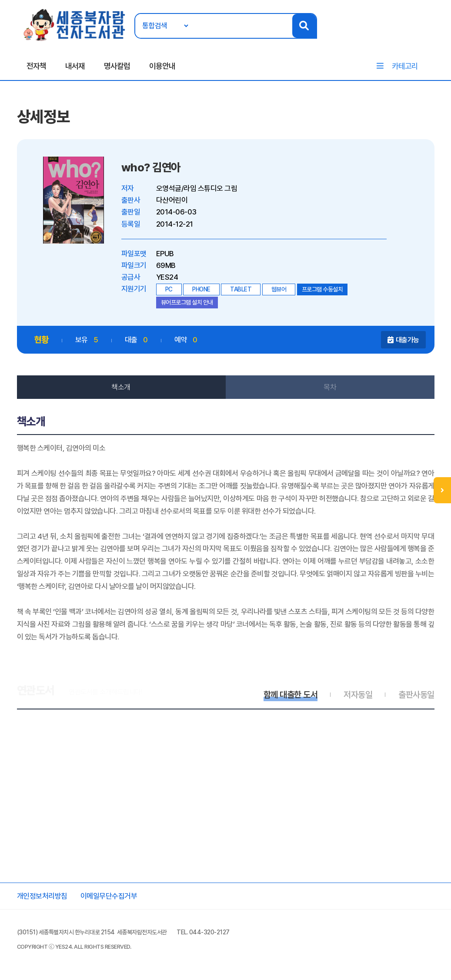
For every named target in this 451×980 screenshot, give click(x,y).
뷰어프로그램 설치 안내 (187, 302)
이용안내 (162, 66)
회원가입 (434, 33)
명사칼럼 (117, 66)
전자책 (36, 66)
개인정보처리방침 (42, 896)
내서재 (75, 66)
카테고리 (405, 66)
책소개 (121, 387)
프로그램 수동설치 (322, 289)
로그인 (411, 33)
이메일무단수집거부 (109, 896)
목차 (330, 387)
